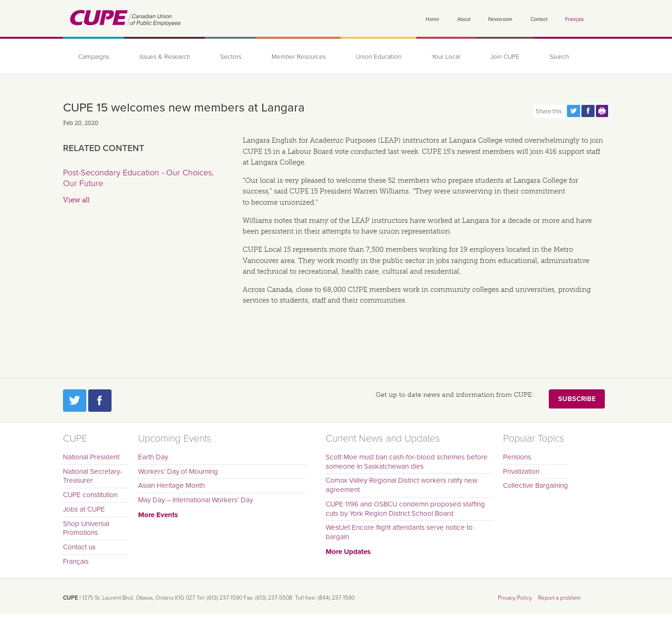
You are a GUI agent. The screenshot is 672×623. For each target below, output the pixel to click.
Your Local (446, 57)
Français (574, 19)
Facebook (100, 401)
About (464, 19)
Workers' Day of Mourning (178, 471)
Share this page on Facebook (588, 111)
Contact (539, 19)
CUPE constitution (90, 495)
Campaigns (94, 57)
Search (559, 57)
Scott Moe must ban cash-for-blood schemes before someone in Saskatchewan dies (407, 462)
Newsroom (500, 19)
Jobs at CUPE (84, 509)
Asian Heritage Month (171, 485)
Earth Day (153, 457)
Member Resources (299, 57)
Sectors (231, 57)
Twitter (75, 401)
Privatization (521, 471)
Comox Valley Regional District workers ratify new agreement (402, 485)
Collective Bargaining (535, 485)
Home (432, 19)
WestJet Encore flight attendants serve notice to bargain (399, 532)
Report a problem (560, 598)
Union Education (379, 57)
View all (76, 200)
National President (91, 457)
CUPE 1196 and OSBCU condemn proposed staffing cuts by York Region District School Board (405, 509)
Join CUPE (505, 57)
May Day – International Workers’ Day (196, 500)
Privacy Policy (515, 598)
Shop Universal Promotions (86, 528)
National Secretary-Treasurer (93, 476)
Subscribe (577, 399)
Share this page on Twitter (574, 111)
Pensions (517, 457)
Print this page (602, 111)
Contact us (79, 547)
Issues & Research (165, 57)
